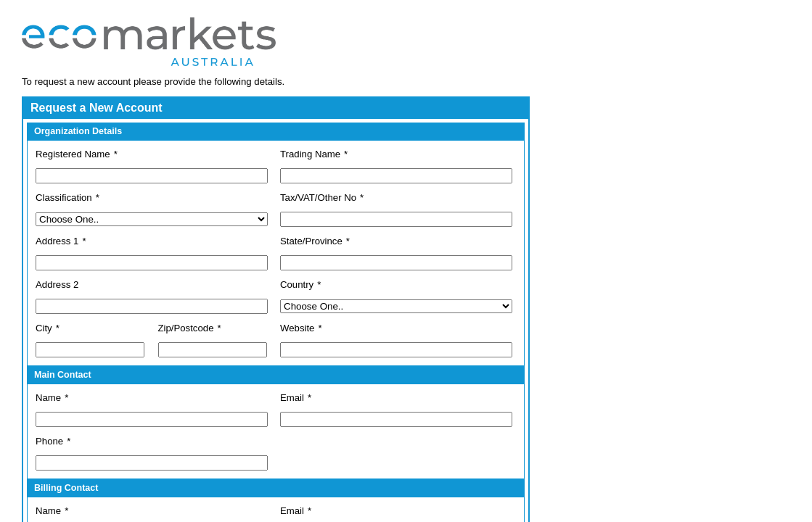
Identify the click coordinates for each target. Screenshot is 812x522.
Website (297, 328)
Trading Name (310, 154)
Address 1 (57, 241)
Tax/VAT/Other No (318, 198)
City (44, 328)
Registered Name (73, 154)
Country (297, 285)
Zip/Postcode (186, 328)
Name (48, 398)
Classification (64, 198)
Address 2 (57, 285)
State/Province (311, 241)
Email (292, 398)
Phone (49, 441)
